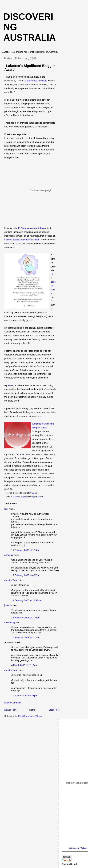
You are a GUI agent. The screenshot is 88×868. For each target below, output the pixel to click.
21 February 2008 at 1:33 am (26, 637)
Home (32, 710)
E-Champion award (28, 228)
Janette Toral (11, 580)
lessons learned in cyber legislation (22, 240)
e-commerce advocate (36, 81)
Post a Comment (13, 703)
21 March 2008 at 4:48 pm (24, 695)
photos (42, 228)
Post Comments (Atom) (30, 716)
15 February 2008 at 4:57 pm (26, 575)
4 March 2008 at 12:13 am (24, 665)
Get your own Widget (77, 848)
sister (11, 385)
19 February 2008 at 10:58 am (26, 600)
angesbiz (9, 555)
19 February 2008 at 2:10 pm (26, 618)
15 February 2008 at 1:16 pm (26, 550)
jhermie (8, 605)
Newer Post (10, 710)
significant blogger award (32, 497)
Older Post (54, 710)
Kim (6, 509)
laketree (17, 497)
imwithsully (10, 622)
